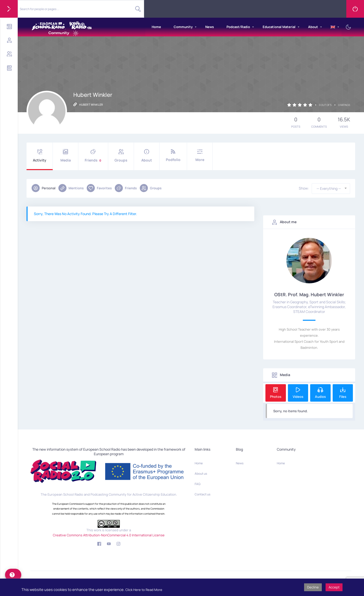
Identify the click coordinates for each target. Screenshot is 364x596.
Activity (40, 156)
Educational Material (279, 27)
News (210, 27)
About (313, 27)
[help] (13, 575)
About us (201, 474)
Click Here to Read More (144, 590)
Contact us (202, 494)
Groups (121, 156)
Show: (304, 188)
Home (156, 27)
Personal (43, 188)
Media (65, 156)
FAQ (198, 484)
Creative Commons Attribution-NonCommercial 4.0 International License (109, 535)
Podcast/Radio (238, 27)
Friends (93, 156)
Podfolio (173, 156)
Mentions (71, 188)
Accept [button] (334, 587)
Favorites (99, 188)
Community (183, 27)
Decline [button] (313, 587)
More (200, 156)
